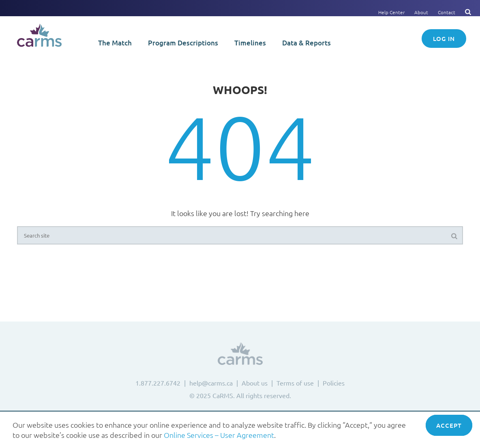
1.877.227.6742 (158, 383)
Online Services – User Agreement (219, 435)
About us (255, 383)
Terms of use (295, 383)
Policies (334, 383)
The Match (115, 43)
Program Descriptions (183, 43)
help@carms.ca (211, 383)
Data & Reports (306, 43)
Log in (444, 39)
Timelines (250, 43)
